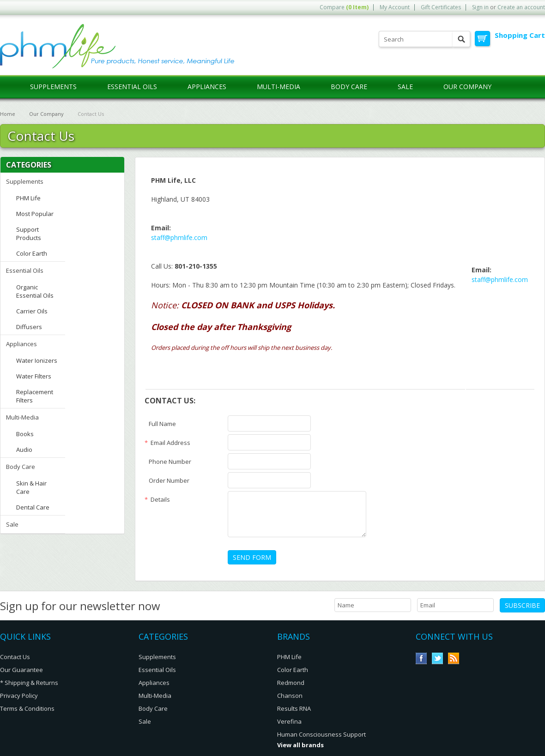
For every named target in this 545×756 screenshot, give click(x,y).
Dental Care (33, 507)
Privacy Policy (19, 696)
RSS (454, 658)
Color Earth (32, 253)
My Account (395, 7)
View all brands (300, 745)
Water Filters (34, 376)
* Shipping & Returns (29, 683)
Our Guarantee (21, 670)
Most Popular (35, 214)
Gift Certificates (441, 7)
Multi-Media (279, 87)
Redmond (291, 683)
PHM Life (28, 198)
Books (25, 434)
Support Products (29, 234)
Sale (405, 87)
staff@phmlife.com (179, 237)
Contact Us (15, 657)
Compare (344, 7)
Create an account (521, 7)
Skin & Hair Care (31, 487)
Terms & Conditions (27, 708)
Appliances (207, 87)
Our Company (46, 114)
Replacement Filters (35, 396)
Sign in (480, 7)
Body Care (349, 87)
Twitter (438, 658)
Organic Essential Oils (35, 291)
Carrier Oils (32, 311)
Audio (24, 450)
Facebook (421, 658)
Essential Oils (132, 87)
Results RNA (294, 708)
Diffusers (29, 327)
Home (8, 114)
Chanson (290, 696)
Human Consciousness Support (321, 734)
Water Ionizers (37, 360)
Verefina (289, 721)
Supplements (53, 87)
